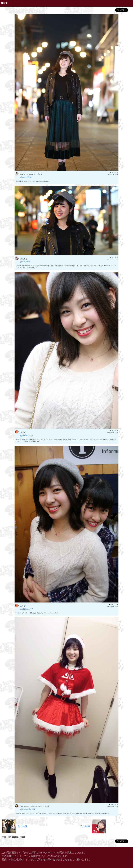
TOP (4, 3)
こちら (66, 859)
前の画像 (15, 826)
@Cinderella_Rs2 (28, 809)
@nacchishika (26, 177)
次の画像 (93, 826)
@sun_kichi (25, 261)
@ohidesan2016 (27, 435)
